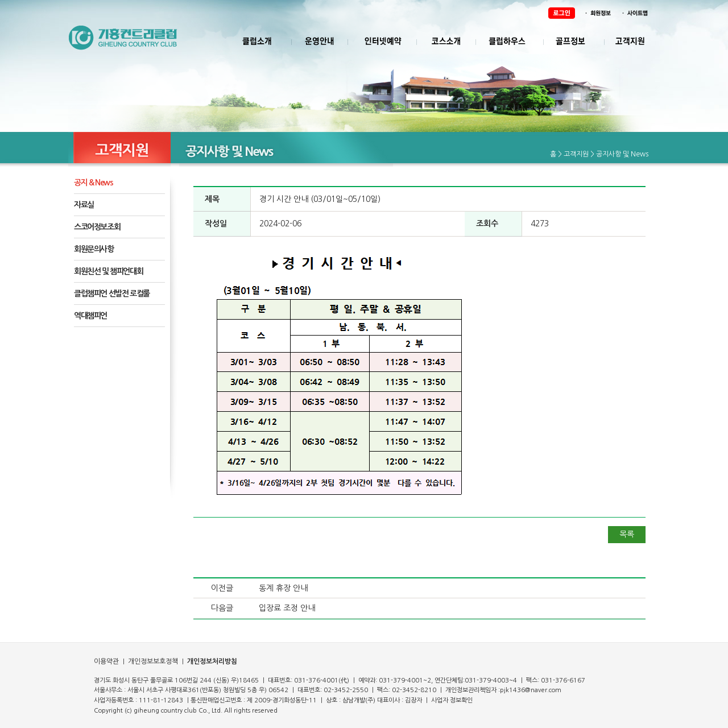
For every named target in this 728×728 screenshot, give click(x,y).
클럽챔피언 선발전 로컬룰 (112, 293)
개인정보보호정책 (152, 661)
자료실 (84, 205)
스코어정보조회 (97, 227)
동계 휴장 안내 (283, 588)
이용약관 (106, 661)
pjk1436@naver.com (531, 690)
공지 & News (93, 183)
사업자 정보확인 (452, 700)
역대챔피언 (90, 316)
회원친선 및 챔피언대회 (108, 271)
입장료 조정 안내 (287, 608)
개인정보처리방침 (212, 661)
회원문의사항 (94, 249)
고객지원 (576, 154)
